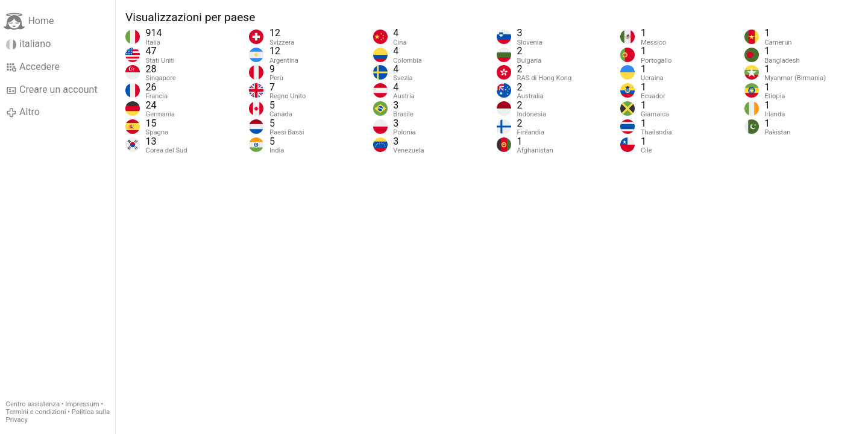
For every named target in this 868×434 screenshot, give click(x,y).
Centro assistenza (33, 404)
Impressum (82, 404)
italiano (29, 44)
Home (29, 21)
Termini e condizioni (36, 412)
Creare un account (52, 90)
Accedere (33, 67)
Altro (23, 112)
